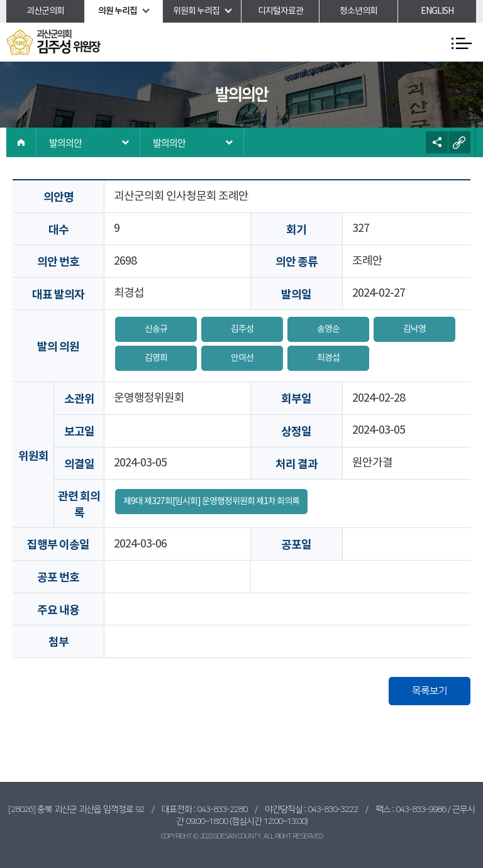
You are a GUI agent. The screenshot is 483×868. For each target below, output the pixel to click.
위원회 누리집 (196, 11)
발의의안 (65, 143)
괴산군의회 (45, 11)
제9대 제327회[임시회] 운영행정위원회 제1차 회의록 (211, 502)
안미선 (242, 358)
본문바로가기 (0, 0)
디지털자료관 (280, 11)
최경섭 (328, 358)
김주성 (242, 329)
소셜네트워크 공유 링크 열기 (437, 142)
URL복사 (459, 142)
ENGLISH (437, 11)
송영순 (328, 329)
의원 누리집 (118, 11)
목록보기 (430, 691)
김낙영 (414, 329)
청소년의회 (358, 11)
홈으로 (21, 142)
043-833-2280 (222, 810)
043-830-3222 (333, 810)
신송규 (156, 329)
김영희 (156, 358)
